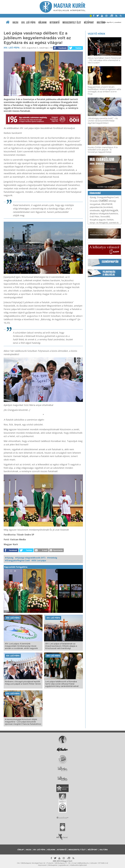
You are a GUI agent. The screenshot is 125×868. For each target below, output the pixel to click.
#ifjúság (9, 558)
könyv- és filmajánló (99, 223)
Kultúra (101, 23)
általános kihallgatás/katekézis (104, 214)
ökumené (107, 204)
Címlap (21, 850)
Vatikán (110, 220)
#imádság (52, 558)
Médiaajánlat (53, 865)
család (103, 200)
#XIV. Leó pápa (39, 560)
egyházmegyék (110, 210)
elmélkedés (95, 210)
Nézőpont (89, 23)
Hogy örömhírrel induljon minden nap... (103, 165)
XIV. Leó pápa (28, 23)
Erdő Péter (95, 217)
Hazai (16, 23)
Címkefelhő (95, 193)
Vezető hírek (96, 34)
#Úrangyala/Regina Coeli (17, 560)
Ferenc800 (105, 217)
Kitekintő (55, 23)
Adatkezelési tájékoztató (78, 865)
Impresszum (42, 865)
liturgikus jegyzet (98, 220)
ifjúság (93, 197)
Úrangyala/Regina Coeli (108, 197)
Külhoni (43, 23)
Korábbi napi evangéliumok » (109, 187)
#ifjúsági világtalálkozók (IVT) (30, 558)
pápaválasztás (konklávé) (101, 207)
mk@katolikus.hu (83, 863)
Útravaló (94, 201)
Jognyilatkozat (64, 865)
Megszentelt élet (72, 23)
